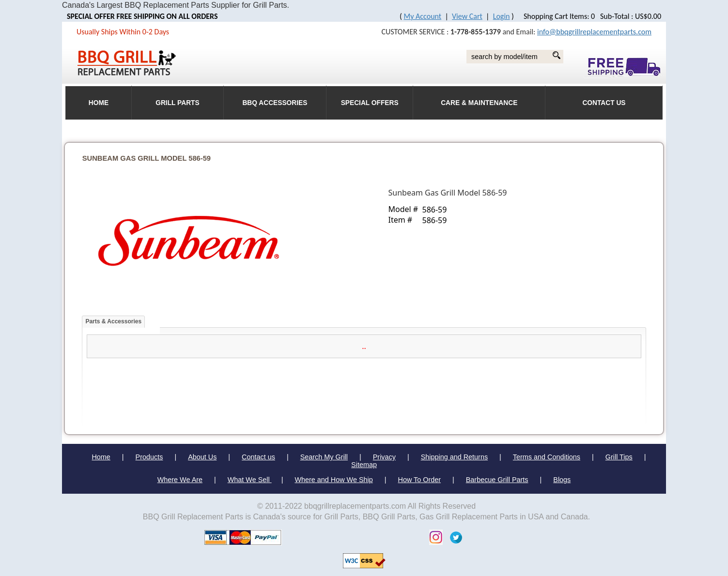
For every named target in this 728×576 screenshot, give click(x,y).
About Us (202, 457)
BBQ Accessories (275, 103)
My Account (423, 16)
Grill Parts (177, 103)
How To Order (420, 480)
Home (101, 457)
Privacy (384, 457)
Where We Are (180, 480)
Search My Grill (324, 457)
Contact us (258, 457)
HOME (99, 103)
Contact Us (604, 103)
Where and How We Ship (333, 480)
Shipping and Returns (454, 457)
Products (149, 457)
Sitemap (364, 465)
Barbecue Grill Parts (497, 480)
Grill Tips (619, 457)
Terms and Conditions (547, 457)
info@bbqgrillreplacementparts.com (594, 32)
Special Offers (370, 103)
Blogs (562, 480)
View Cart (467, 16)
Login (502, 16)
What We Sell (250, 480)
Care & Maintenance (479, 103)
